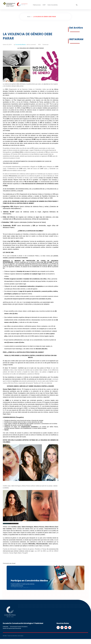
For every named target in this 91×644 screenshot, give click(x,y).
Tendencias (45, 45)
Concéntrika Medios (21, 45)
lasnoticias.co (6, 524)
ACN (39, 45)
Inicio (29, 17)
